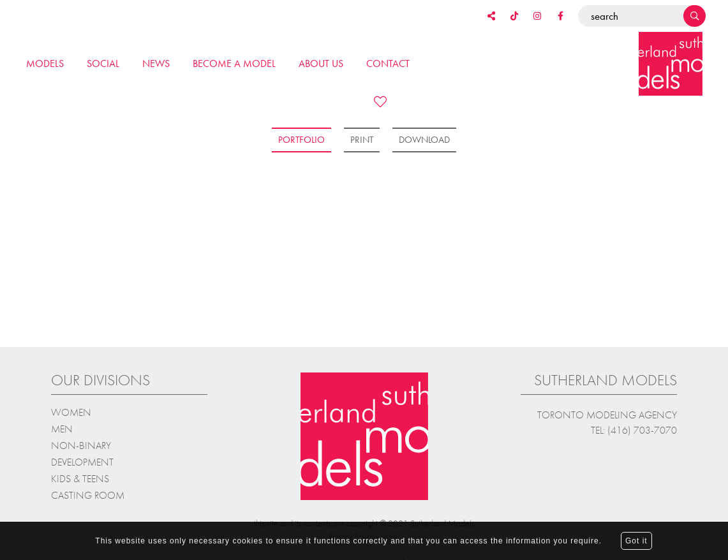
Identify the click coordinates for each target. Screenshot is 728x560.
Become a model (234, 63)
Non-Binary (81, 444)
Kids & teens (80, 477)
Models (45, 63)
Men (62, 428)
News (156, 63)
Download (424, 140)
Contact (388, 63)
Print (362, 140)
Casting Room (88, 494)
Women (71, 411)
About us (321, 63)
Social (103, 63)
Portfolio (301, 140)
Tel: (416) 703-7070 (634, 429)
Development (82, 461)
